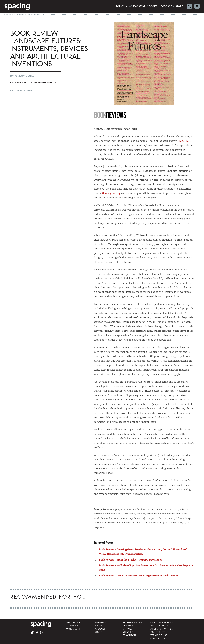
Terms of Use (159, 635)
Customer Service (162, 623)
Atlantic (128, 632)
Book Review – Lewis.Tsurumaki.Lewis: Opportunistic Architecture (138, 575)
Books (153, 6)
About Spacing (160, 626)
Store (179, 6)
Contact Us (158, 639)
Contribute (158, 632)
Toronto (72, 626)
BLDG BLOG (184, 141)
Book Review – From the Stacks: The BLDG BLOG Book (131, 559)
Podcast (166, 6)
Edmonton (129, 635)
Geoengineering (111, 193)
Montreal (129, 626)
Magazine (139, 6)
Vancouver (73, 629)
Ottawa (127, 629)
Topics (122, 6)
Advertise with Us (162, 629)
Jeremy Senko (25, 76)
